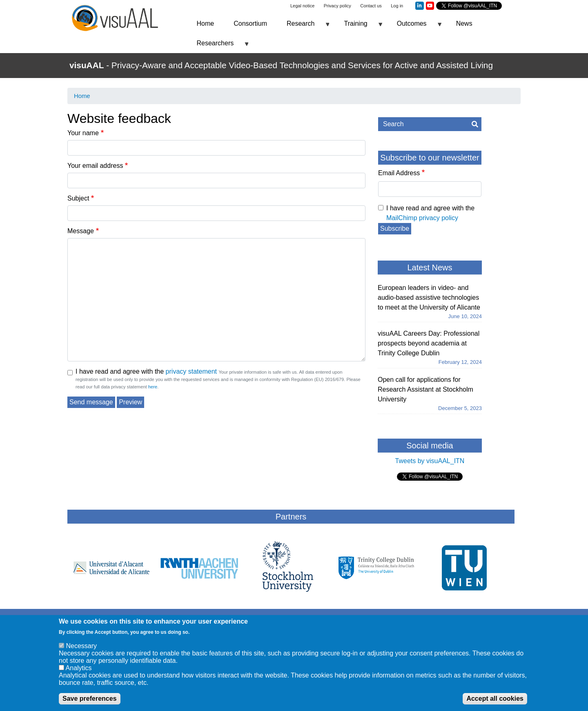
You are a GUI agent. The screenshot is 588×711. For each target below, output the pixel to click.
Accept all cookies (495, 699)
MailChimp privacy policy (422, 218)
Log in (397, 6)
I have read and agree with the (146, 371)
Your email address (95, 166)
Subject (78, 198)
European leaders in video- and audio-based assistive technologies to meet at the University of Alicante (429, 298)
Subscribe (395, 228)
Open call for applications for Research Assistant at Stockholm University (425, 389)
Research (303, 27)
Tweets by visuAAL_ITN (430, 461)
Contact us (371, 6)
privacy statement (191, 371)
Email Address (399, 173)
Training (358, 27)
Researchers (218, 46)
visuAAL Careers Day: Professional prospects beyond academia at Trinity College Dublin (429, 343)
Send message (91, 402)
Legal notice (302, 6)
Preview (130, 402)
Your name (83, 133)
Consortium (250, 23)
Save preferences (90, 699)
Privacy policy (337, 6)
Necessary (81, 646)
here (153, 387)
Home (206, 23)
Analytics (79, 668)
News (464, 23)
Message (81, 231)
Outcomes (414, 27)
